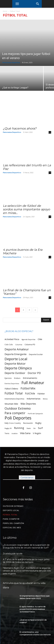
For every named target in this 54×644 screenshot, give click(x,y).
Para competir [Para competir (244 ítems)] (15, 413)
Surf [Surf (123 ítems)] (40, 428)
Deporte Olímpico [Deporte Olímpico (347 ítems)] (18, 368)
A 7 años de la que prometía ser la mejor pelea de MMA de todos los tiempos (26, 561)
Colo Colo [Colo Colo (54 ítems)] (9, 345)
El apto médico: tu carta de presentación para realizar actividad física (33, 609)
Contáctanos (27, 478)
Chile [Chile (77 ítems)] (40, 339)
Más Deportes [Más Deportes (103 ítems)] (28, 404)
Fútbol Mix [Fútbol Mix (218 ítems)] (28, 388)
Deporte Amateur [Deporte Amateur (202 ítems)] (17, 349)
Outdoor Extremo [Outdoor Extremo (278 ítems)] (18, 408)
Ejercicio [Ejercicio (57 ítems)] (8, 378)
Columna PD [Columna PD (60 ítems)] (30, 344)
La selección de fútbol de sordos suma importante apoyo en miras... (26, 209)
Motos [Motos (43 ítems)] (45, 399)
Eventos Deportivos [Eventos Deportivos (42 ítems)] (12, 384)
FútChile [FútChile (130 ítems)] (30, 393)
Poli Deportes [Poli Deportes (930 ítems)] (18, 418)
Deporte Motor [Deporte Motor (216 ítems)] (15, 364)
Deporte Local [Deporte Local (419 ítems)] (16, 359)
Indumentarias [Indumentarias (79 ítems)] (34, 399)
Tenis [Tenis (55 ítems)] (7, 433)
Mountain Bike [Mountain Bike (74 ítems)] (11, 404)
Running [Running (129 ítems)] (19, 428)
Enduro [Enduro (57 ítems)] (17, 378)
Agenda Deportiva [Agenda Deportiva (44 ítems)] (28, 339)
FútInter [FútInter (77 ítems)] (41, 394)
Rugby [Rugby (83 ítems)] (38, 423)
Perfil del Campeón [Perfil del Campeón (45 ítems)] (35, 414)
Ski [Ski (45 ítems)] (34, 428)
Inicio (5, 11)
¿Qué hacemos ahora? (20, 128)
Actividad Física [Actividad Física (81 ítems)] (12, 339)
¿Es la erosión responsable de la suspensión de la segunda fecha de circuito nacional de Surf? (26, 546)
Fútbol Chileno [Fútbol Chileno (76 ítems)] (11, 389)
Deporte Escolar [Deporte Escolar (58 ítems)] (36, 354)
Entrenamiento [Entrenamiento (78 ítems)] (30, 378)
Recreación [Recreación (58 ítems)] (28, 423)
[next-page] (35, 310)
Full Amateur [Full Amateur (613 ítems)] (33, 383)
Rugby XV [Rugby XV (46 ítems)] (8, 428)
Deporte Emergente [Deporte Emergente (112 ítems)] (16, 354)
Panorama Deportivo (11, 62)
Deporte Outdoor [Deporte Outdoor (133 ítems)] (15, 373)
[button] (17, 4)
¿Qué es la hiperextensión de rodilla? (33, 621)
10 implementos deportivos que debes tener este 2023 (35, 597)
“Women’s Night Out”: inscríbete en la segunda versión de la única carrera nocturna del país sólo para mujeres (27, 571)
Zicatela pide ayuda (13, 554)
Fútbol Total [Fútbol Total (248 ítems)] (14, 393)
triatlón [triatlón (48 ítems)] (15, 433)
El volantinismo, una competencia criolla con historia (35, 633)
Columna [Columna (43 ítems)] (19, 345)
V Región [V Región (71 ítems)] (37, 433)
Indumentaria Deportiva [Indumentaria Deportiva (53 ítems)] (14, 399)
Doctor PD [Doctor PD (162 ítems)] (34, 373)
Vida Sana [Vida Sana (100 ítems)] (25, 433)
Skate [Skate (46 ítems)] (29, 428)
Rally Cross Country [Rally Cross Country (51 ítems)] (13, 423)
